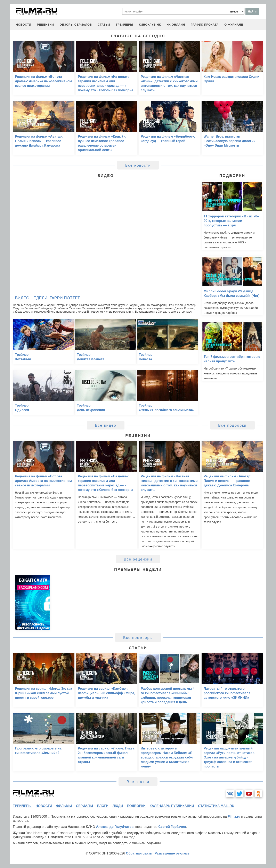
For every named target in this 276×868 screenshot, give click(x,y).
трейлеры (124, 25)
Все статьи (138, 782)
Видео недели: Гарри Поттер (48, 298)
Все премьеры (138, 638)
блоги (103, 806)
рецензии (45, 25)
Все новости (138, 165)
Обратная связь (139, 853)
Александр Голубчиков (115, 827)
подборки (136, 806)
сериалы (84, 806)
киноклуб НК (150, 25)
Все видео (106, 425)
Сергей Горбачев (172, 827)
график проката (205, 25)
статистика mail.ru (216, 806)
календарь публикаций (172, 806)
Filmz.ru (234, 817)
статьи (104, 25)
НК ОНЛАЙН (176, 25)
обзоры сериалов (76, 25)
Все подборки (232, 425)
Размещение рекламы (173, 853)
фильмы (64, 806)
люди (118, 806)
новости (23, 25)
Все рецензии (138, 559)
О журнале (234, 25)
